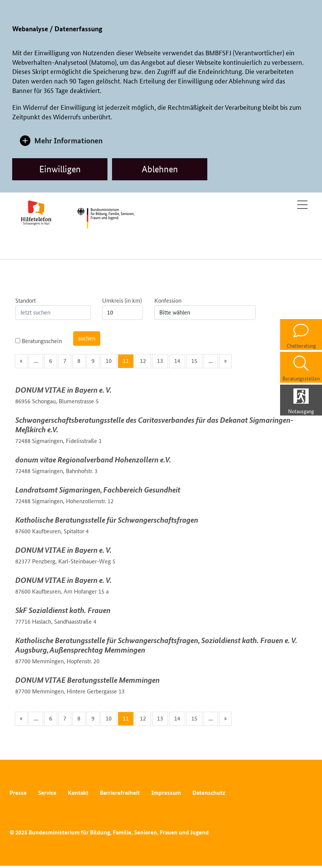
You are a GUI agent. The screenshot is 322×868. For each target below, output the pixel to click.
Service (47, 793)
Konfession (168, 301)
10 (109, 361)
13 (160, 361)
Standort (26, 301)
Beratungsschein (38, 341)
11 (126, 361)
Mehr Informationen (68, 140)
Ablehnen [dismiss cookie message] (160, 169)
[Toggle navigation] (302, 205)
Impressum (166, 793)
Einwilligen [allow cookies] (60, 169)
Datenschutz (209, 793)
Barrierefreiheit (120, 793)
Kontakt (78, 793)
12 (143, 361)
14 (177, 361)
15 (194, 361)
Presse (18, 793)
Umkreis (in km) (122, 301)
